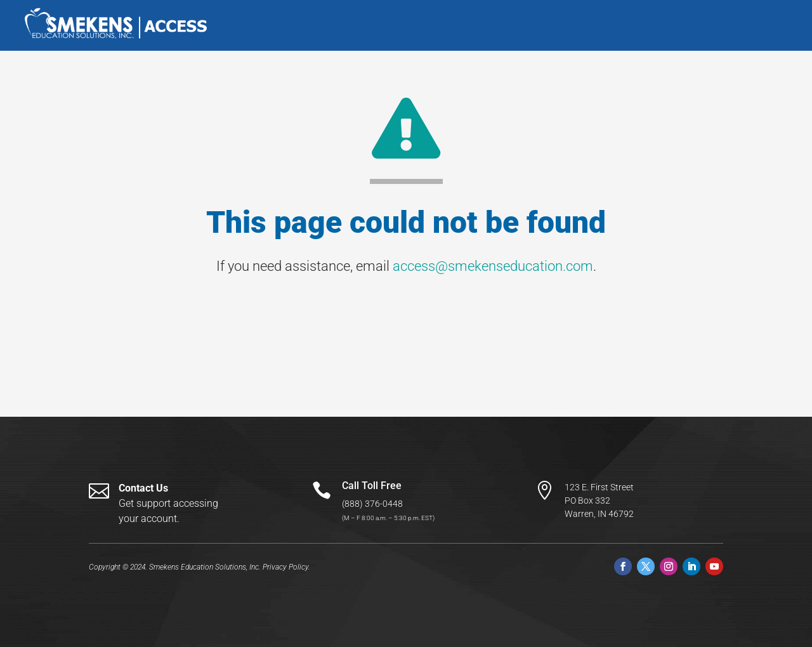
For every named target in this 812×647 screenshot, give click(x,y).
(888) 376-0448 (372, 504)
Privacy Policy (285, 567)
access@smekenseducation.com (493, 266)
